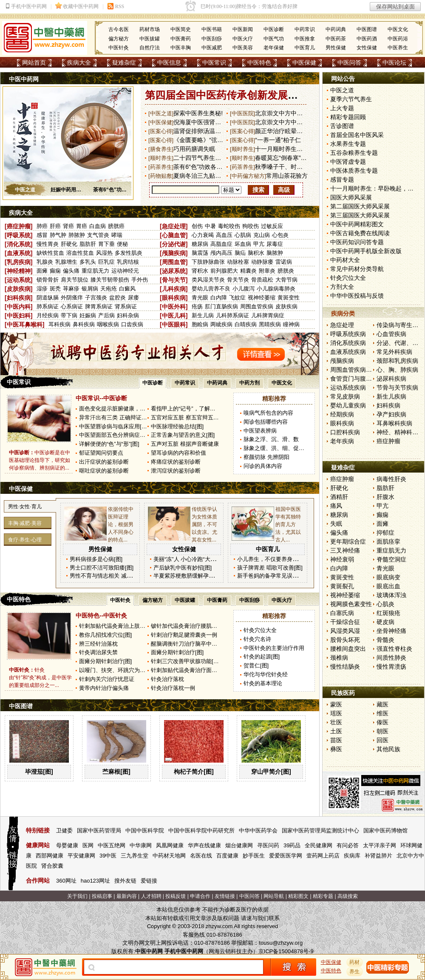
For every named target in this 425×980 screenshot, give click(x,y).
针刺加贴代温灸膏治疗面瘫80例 (190, 670)
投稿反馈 (176, 896)
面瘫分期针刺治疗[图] (177, 652)
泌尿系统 (174, 271)
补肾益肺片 (378, 856)
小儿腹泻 (244, 289)
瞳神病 (291, 324)
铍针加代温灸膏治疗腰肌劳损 (187, 626)
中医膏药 (181, 39)
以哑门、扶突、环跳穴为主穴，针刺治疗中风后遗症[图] (147, 670)
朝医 (382, 731)
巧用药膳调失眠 (194, 149)
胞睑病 (200, 324)
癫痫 (55, 271)
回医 (382, 740)
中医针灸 (119, 48)
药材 (355, 962)
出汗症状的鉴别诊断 (104, 462)
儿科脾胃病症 (268, 315)
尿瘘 (133, 298)
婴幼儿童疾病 (348, 405)
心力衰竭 (203, 235)
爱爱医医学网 (286, 856)
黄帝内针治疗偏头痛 (104, 688)
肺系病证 (48, 306)
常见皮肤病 (345, 396)
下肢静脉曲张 (208, 262)
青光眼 (200, 298)
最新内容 (127, 896)
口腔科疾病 (345, 432)
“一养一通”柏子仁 (278, 140)
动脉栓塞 (238, 262)
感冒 (42, 235)
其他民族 (388, 749)
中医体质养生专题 (354, 171)
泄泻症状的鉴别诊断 (176, 471)
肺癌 (42, 226)
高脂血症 (221, 244)
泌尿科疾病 (391, 379)
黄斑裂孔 (342, 586)
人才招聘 (151, 896)
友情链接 (225, 896)
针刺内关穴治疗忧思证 (107, 679)
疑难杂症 (124, 63)
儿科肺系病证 (232, 315)
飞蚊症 (237, 298)
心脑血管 (174, 235)
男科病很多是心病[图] (96, 559)
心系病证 (72, 306)
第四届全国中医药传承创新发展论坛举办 (237, 95)
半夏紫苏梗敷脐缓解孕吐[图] (188, 576)
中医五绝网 (112, 845)
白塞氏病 (342, 613)
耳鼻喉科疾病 (394, 423)
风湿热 (104, 253)
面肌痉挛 (388, 541)
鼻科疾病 (84, 324)
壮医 (336, 722)
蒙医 (336, 704)
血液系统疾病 (348, 352)
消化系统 (19, 244)
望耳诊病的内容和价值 (178, 453)
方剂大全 (342, 287)
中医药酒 (367, 39)
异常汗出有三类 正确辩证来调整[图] (123, 417)
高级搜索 (348, 896)
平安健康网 (81, 856)
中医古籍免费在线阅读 (360, 233)
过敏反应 (272, 226)
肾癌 (68, 226)
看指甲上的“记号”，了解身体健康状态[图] (201, 409)
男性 (13, 507)
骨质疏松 (262, 280)
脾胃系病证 (99, 306)
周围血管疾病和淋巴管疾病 (366, 370)
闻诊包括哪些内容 (266, 422)
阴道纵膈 (48, 298)
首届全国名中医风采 (357, 135)
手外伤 (140, 280)
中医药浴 (398, 39)
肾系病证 (126, 306)
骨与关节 (174, 280)
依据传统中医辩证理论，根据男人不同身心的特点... (121, 524)
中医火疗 (243, 39)
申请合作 (200, 896)
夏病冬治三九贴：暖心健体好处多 (218, 176)
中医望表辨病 (260, 431)
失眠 (336, 524)
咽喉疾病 (108, 324)
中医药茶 (336, 39)
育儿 (37, 507)
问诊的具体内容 (263, 466)
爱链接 (149, 881)
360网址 (66, 881)
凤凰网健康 (170, 845)
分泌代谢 (174, 244)
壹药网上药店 (323, 856)
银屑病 (90, 289)
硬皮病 (385, 622)
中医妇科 (19, 316)
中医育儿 (305, 48)
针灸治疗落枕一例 (173, 688)
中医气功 (274, 39)
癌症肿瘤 (19, 226)
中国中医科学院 (145, 830)
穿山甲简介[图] (271, 772)
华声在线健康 (204, 845)
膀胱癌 (116, 226)
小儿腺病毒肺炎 (276, 289)
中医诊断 (274, 29)
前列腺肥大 (224, 271)
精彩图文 (298, 896)
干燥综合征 (345, 622)
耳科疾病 (59, 324)
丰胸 (13, 523)
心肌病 (243, 235)
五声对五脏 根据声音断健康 (185, 444)
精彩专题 (323, 896)
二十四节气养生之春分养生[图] (214, 158)
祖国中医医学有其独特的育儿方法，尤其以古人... (288, 524)
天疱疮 (109, 289)
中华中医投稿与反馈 (357, 296)
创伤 (197, 226)
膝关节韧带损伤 (110, 280)
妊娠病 (88, 315)
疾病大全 (79, 63)
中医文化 (398, 29)
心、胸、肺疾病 (397, 370)
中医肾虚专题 (348, 162)
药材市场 (150, 29)
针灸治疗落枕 (167, 679)
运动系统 (19, 280)
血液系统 (19, 253)
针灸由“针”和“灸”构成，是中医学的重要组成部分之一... (40, 678)
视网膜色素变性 (351, 604)
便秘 (122, 244)
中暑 (210, 226)
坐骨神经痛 (391, 631)
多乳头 (88, 262)
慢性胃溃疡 (391, 667)
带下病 (69, 315)
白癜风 (127, 289)
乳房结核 (128, 262)
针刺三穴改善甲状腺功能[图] (186, 661)
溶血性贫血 (80, 253)
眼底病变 (388, 577)
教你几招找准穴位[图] (105, 635)
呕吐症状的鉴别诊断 (104, 471)
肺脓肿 (77, 235)
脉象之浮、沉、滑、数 (271, 439)
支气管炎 (98, 235)
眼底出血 (388, 586)
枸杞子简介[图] (194, 772)
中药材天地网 (169, 856)
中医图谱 (367, 29)
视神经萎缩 (262, 298)
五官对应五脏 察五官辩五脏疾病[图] (195, 417)
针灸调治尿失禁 (98, 652)
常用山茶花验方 (287, 176)
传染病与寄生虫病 (400, 325)
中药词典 (336, 29)
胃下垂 (106, 244)
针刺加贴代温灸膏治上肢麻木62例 (121, 626)
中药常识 (305, 29)
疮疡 (197, 306)
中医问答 (349, 63)
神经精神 (19, 271)
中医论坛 (394, 63)
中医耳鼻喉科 (25, 325)
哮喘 (117, 235)
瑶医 (336, 713)
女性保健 (367, 48)
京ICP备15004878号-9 (286, 951)
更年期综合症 (348, 541)
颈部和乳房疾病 (397, 361)
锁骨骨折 (48, 280)
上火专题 (342, 108)
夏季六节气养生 (351, 99)
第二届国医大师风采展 (360, 206)
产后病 (106, 315)
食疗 (13, 540)
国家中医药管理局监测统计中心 (320, 830)
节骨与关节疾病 (397, 387)
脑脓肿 (275, 253)
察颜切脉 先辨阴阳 (266, 457)
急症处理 (174, 226)
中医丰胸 (181, 48)
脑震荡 (200, 253)
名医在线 (201, 856)
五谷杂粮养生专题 (354, 153)
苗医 (336, 740)
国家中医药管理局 (99, 830)
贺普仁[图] (256, 665)
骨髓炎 (385, 640)
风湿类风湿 (345, 631)
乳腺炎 (45, 262)
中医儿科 (174, 316)
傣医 (382, 722)
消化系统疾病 (348, 343)
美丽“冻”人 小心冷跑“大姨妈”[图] (193, 559)
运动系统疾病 (348, 387)
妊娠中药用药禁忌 (71, 190)
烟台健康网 (239, 845)
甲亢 (259, 244)
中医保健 (304, 63)
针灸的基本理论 (263, 683)
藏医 (382, 704)
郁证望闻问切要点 (101, 453)
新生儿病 (203, 315)
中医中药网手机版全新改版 (366, 251)
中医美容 (243, 48)
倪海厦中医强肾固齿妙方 (206, 122)
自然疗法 (150, 48)
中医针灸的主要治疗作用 (274, 648)
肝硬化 (69, 244)
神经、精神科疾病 (400, 432)
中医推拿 (305, 39)
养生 (25, 540)
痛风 (336, 506)
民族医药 (343, 693)
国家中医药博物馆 (385, 830)
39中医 (108, 856)
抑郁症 (385, 533)
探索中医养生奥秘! (198, 113)
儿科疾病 (174, 289)
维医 (382, 713)
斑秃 (55, 289)
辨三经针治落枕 (98, 644)
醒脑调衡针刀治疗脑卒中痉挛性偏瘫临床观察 (206, 644)
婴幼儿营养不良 (211, 289)
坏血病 (243, 244)
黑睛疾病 (270, 324)
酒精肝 (339, 497)
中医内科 (19, 307)
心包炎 (280, 235)
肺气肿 (58, 235)
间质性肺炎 (391, 658)
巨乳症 (106, 262)
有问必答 (348, 845)
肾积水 (200, 271)
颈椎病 (339, 658)
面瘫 (42, 271)
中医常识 (214, 63)
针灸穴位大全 (260, 630)
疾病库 (352, 856)
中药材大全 (345, 260)
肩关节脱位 (75, 280)
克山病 (262, 235)
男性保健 (336, 48)
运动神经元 (125, 271)
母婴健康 (67, 845)
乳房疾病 (19, 262)
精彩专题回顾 (348, 117)
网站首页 (34, 63)
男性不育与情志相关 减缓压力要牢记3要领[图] (126, 576)
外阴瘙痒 (72, 298)
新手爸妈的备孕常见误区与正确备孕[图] (286, 576)
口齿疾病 (132, 324)
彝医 (336, 749)
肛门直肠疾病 (221, 306)
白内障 (219, 298)
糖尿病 (200, 244)
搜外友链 (125, 881)
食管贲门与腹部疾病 (357, 379)
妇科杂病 (128, 315)
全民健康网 (319, 845)
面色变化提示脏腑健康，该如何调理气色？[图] (136, 409)
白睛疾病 (246, 324)
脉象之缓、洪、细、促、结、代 (282, 448)
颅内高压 (221, 253)
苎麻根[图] (116, 772)
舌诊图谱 (342, 126)
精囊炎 (248, 271)
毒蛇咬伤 (229, 226)
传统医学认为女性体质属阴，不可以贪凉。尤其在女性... (204, 524)
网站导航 (274, 896)
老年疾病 (342, 441)
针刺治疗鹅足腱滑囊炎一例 (184, 635)
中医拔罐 (150, 39)
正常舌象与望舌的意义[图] (183, 435)
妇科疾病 (19, 298)
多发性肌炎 (129, 253)
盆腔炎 (118, 298)
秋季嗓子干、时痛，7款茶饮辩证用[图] (306, 167)
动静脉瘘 (262, 262)
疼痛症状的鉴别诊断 (176, 462)
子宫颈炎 (96, 298)
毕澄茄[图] (39, 772)
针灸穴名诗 (257, 639)
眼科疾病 (174, 298)
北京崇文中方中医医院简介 (291, 122)
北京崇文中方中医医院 (285, 113)
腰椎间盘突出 (348, 649)
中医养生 (398, 48)
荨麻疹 (71, 289)
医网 (88, 845)
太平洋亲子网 (380, 845)
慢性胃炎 (48, 244)
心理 (37, 540)
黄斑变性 (289, 298)
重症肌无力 (95, 271)
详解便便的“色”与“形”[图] (109, 444)
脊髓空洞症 (391, 559)
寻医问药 (268, 845)
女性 (25, 507)
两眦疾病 (221, 324)
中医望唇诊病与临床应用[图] (114, 426)
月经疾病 (48, 315)
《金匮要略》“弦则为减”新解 (211, 140)
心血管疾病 (391, 334)
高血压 (224, 235)
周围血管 (174, 262)
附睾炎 (267, 271)
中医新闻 (243, 29)
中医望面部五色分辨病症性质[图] (119, 435)
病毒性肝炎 (391, 479)
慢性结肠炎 (345, 667)
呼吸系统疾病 (348, 334)
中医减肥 (212, 48)
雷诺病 (284, 262)
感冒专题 (342, 179)
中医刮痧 (212, 39)
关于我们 (77, 896)
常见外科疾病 (394, 352)
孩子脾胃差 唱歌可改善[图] (270, 568)
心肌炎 (385, 604)
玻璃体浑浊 (391, 595)
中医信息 (169, 63)
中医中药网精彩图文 (357, 224)
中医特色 (259, 63)
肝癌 (55, 226)
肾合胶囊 (52, 866)
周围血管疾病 (257, 306)
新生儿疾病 (391, 396)
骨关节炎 (238, 280)
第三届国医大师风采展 (360, 215)
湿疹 (42, 289)
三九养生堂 (135, 856)
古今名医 (119, 29)
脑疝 (240, 253)
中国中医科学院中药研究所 (201, 830)
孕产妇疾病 (391, 414)
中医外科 (174, 307)
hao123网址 (95, 881)
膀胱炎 (286, 271)
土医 (336, 731)
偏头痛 (71, 271)
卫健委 (64, 830)
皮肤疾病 (19, 289)
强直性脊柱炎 (394, 649)
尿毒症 (275, 244)
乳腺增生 (66, 262)
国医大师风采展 (351, 197)
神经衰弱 (342, 559)
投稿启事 (102, 896)
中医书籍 (212, 29)
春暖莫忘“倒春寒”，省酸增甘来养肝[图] (306, 158)
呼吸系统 (19, 235)
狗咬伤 (251, 226)
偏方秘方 (119, 39)
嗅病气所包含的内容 (268, 413)
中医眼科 (174, 325)
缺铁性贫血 (50, 253)
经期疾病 (342, 414)
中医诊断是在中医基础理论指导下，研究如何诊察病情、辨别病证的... (40, 460)
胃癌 (82, 226)
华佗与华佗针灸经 (266, 674)
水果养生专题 (348, 144)
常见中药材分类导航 (357, 269)
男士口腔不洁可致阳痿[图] (102, 568)
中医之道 (25, 190)
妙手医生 (254, 856)
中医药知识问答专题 (357, 242)
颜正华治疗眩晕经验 (282, 131)
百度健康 (227, 856)
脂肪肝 (88, 244)
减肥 (25, 523)
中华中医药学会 (258, 830)
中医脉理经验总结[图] (177, 426)
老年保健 (274, 48)
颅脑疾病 (174, 253)
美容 (37, 523)
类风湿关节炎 (208, 280)
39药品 (292, 845)
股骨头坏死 (345, 640)
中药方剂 (249, 383)
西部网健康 (50, 856)
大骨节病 (286, 280)
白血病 (98, 226)
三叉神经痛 (345, 550)
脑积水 (256, 253)
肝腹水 (385, 497)
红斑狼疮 (388, 613)
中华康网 (141, 845)
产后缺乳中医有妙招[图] (183, 568)
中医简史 (181, 29)
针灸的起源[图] (262, 657)
